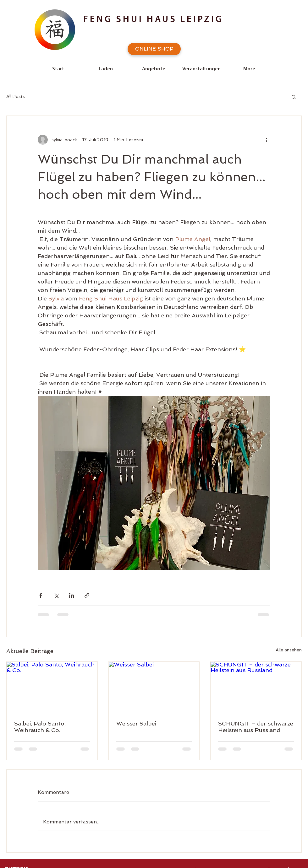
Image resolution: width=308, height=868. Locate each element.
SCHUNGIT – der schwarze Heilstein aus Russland (256, 727)
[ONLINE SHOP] (154, 49)
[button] (294, 97)
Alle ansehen (289, 650)
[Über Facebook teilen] (41, 595)
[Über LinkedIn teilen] (71, 595)
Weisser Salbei (136, 723)
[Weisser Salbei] (154, 687)
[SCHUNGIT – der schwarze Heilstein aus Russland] (256, 687)
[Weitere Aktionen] (267, 140)
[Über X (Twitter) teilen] (56, 595)
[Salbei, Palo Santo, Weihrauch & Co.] (52, 687)
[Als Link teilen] (87, 595)
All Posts (16, 96)
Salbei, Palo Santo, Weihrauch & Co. (40, 727)
